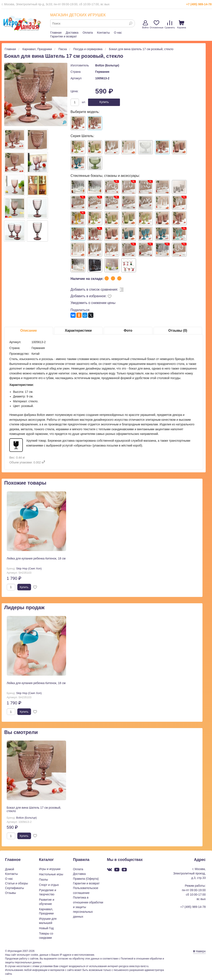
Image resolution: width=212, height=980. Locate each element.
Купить (104, 102)
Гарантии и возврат (64, 36)
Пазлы (43, 880)
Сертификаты (14, 888)
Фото (128, 331)
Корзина (182, 25)
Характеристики (78, 331)
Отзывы (10, 893)
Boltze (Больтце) (107, 65)
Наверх (199, 951)
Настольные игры (51, 874)
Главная (56, 33)
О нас (118, 33)
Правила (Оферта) (86, 879)
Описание (29, 331)
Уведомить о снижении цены (93, 303)
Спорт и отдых (49, 885)
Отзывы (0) (178, 331)
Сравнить (170, 25)
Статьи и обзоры (16, 883)
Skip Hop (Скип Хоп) (29, 568)
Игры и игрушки (50, 869)
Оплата (88, 33)
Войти (145, 25)
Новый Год (46, 928)
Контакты (103, 33)
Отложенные (157, 25)
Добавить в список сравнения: (94, 289)
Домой (10, 869)
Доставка (72, 33)
